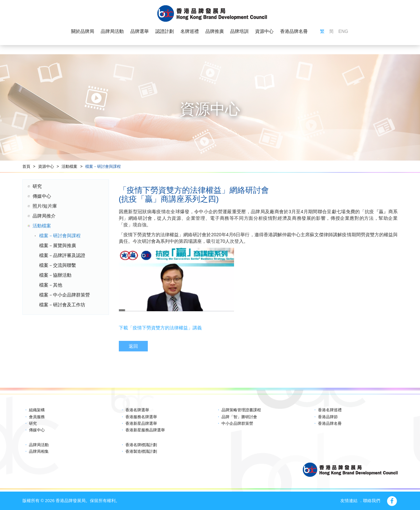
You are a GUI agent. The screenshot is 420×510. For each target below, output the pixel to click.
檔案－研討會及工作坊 (62, 305)
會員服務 (37, 417)
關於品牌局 (83, 32)
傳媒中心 (42, 196)
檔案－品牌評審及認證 (62, 255)
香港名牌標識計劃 (141, 445)
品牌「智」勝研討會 (239, 417)
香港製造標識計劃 (141, 451)
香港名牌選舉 (137, 410)
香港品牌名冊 (294, 32)
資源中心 (264, 32)
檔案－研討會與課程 (103, 166)
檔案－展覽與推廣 (58, 245)
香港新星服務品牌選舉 (145, 430)
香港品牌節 (328, 417)
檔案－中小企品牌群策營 (65, 295)
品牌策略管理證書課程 (241, 410)
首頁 (26, 166)
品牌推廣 (214, 32)
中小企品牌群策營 (237, 423)
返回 (133, 346)
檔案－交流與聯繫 (58, 265)
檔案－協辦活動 (55, 275)
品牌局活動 (112, 32)
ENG (343, 32)
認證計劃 (165, 32)
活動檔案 (69, 166)
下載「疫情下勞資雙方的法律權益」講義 (160, 328)
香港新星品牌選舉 (141, 423)
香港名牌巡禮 (330, 410)
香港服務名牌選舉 (141, 417)
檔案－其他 (51, 285)
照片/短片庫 (45, 206)
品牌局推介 (44, 216)
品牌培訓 (239, 32)
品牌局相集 (39, 451)
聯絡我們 (372, 501)
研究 (37, 186)
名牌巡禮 (189, 32)
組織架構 (37, 410)
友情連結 (349, 501)
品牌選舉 (140, 32)
